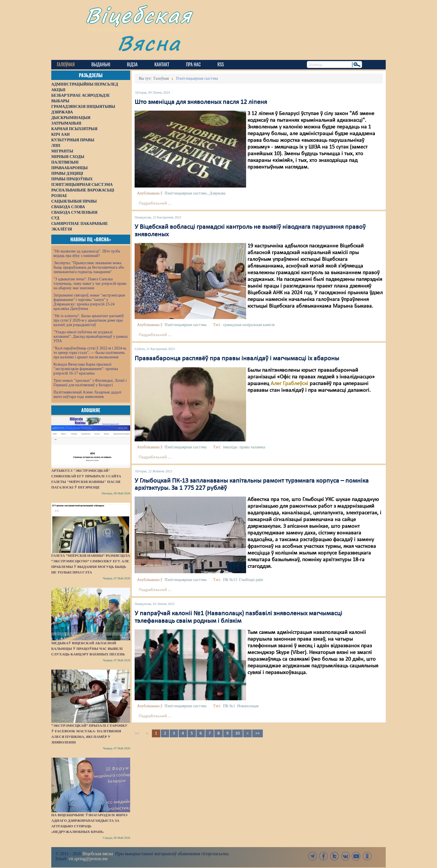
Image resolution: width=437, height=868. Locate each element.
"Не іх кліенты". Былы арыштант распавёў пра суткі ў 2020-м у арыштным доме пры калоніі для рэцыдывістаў (89, 320)
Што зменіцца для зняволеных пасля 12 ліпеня (201, 102)
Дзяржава (218, 193)
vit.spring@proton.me (88, 859)
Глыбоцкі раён (251, 580)
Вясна (149, 43)
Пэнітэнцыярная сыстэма (185, 193)
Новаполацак (248, 706)
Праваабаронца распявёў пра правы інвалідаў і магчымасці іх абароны (237, 359)
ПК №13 (230, 580)
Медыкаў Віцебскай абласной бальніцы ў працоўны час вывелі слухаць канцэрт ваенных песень (88, 649)
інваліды (230, 447)
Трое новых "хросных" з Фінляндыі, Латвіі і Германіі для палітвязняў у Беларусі (90, 383)
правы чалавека (252, 447)
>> (258, 733)
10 (237, 733)
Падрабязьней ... (155, 203)
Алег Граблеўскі (289, 384)
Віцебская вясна (98, 854)
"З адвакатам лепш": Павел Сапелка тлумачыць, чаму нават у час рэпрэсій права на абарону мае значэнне (90, 284)
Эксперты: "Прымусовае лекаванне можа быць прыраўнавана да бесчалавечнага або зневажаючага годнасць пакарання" (89, 267)
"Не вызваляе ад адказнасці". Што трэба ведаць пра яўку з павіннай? (87, 253)
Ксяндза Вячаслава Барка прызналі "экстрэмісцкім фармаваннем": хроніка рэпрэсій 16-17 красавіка (86, 369)
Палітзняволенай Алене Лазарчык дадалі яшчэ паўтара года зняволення (87, 394)
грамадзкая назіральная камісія (249, 325)
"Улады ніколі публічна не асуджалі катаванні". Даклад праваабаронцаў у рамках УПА (91, 336)
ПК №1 (229, 706)
